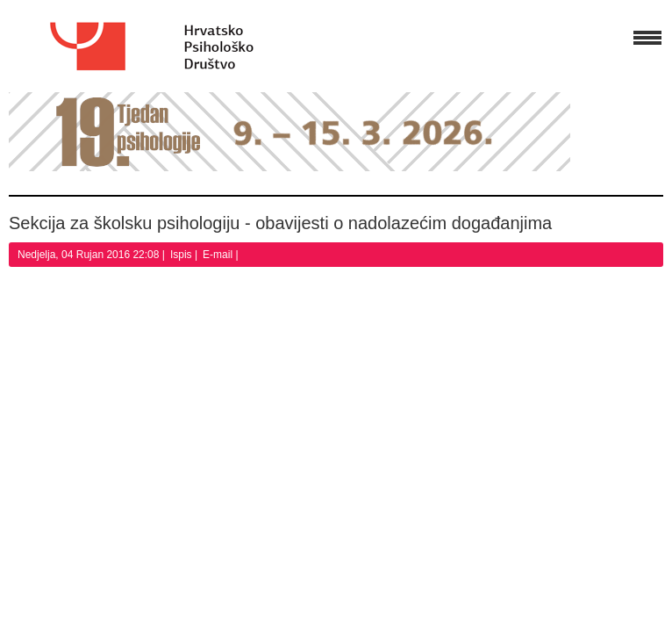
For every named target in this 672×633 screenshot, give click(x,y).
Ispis (182, 255)
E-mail (219, 255)
